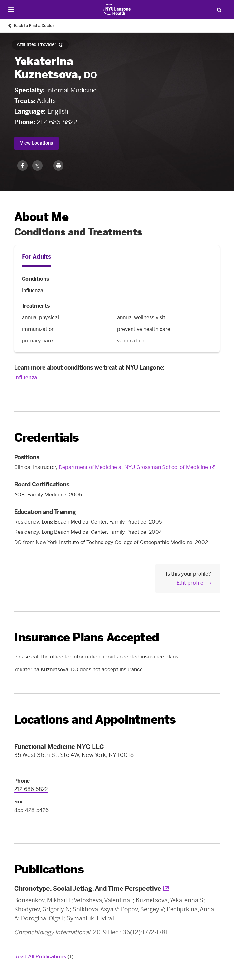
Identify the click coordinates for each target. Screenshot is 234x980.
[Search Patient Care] (219, 10)
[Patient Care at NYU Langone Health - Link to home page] (117, 9)
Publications (49, 869)
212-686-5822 (57, 122)
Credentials (47, 438)
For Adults (37, 257)
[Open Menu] (11, 10)
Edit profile (190, 583)
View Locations (36, 143)
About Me (41, 217)
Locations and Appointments (95, 720)
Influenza (26, 377)
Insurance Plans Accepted (87, 637)
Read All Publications (44, 957)
